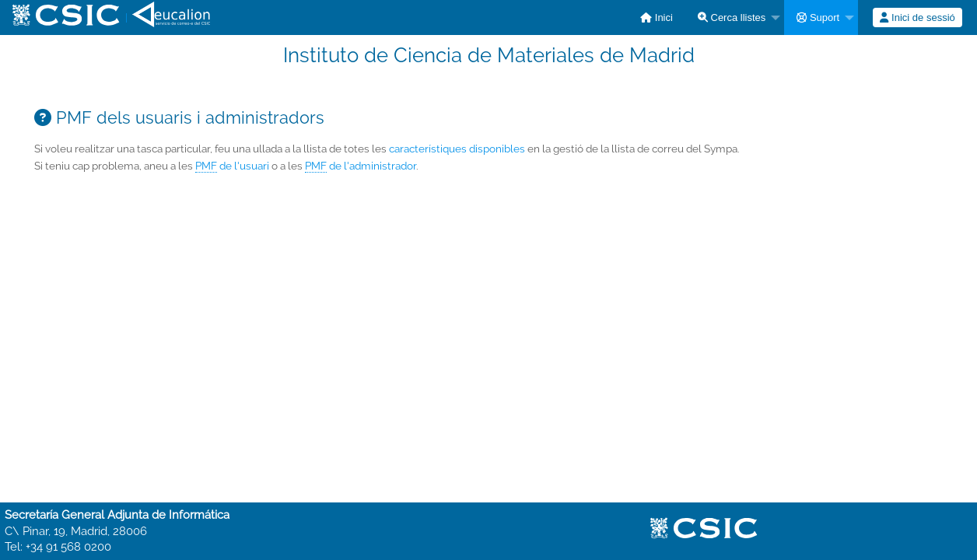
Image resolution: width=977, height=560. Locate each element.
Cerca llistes (732, 17)
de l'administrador (361, 166)
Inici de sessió (917, 17)
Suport (818, 17)
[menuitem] (657, 17)
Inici (657, 17)
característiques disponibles (457, 149)
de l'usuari (232, 166)
